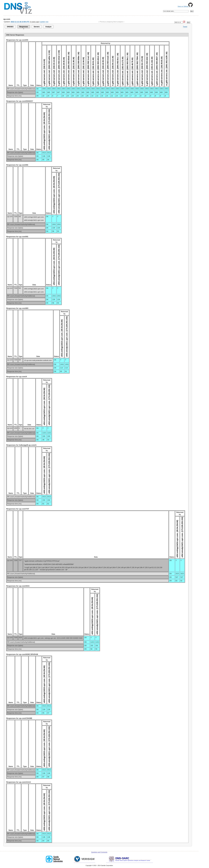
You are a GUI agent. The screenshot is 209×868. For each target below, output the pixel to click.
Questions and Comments (99, 852)
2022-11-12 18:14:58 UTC (20, 22)
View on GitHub (185, 6)
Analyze (48, 27)
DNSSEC (10, 27)
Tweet (185, 27)
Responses (24, 27)
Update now (44, 22)
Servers (37, 27)
